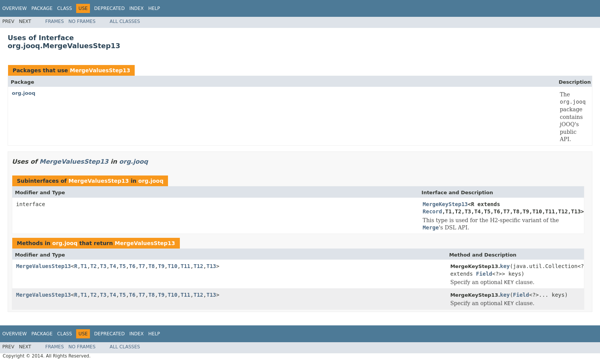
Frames (55, 21)
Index (137, 8)
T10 (172, 266)
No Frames (82, 21)
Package (42, 8)
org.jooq (24, 93)
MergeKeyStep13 (445, 204)
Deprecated (109, 8)
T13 (211, 266)
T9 (161, 266)
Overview (15, 8)
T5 (123, 266)
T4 (113, 266)
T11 (185, 266)
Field (484, 274)
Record (433, 211)
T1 (84, 266)
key (505, 266)
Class (64, 8)
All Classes (125, 21)
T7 (142, 266)
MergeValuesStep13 (100, 70)
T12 (198, 266)
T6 (132, 266)
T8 (152, 266)
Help (154, 8)
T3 (103, 266)
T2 (94, 266)
